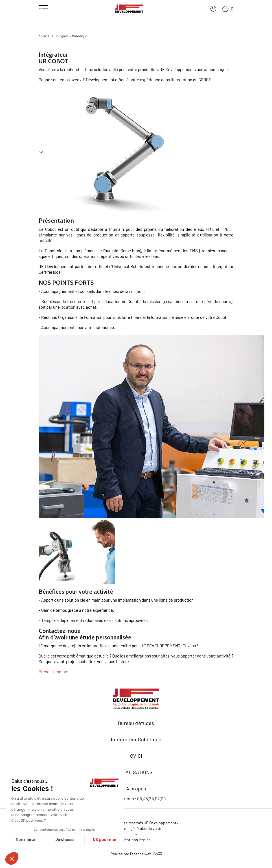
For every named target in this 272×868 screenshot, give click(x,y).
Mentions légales (136, 840)
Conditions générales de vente (136, 828)
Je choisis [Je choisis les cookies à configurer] (65, 840)
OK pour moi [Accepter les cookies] (105, 840)
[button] (12, 858)
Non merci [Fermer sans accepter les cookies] (25, 840)
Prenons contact (54, 672)
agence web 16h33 (147, 854)
